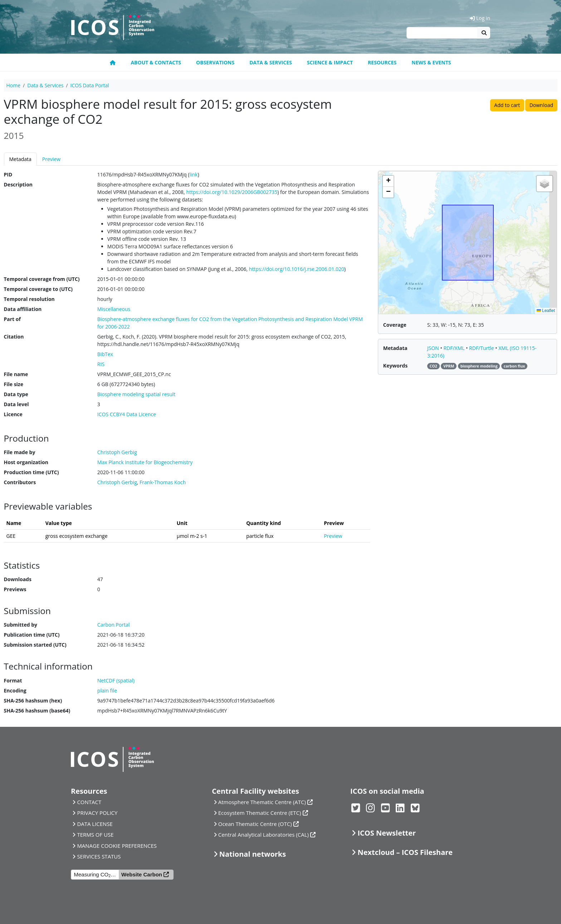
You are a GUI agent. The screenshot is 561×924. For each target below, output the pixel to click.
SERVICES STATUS (99, 856)
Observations (215, 62)
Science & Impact (330, 62)
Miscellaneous (114, 309)
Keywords (395, 366)
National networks (253, 854)
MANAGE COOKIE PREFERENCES (117, 846)
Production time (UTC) (31, 472)
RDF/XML (455, 348)
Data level (16, 404)
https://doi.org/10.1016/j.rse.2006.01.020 (297, 269)
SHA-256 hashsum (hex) (33, 701)
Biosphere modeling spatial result (136, 394)
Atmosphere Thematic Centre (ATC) (262, 802)
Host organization (26, 462)
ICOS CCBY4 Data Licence (127, 414)
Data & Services (271, 62)
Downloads (18, 579)
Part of (12, 319)
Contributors (20, 482)
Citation (14, 337)
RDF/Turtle (482, 348)
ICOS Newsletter (387, 833)
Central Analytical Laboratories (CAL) (264, 835)
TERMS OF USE (95, 835)
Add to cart (507, 105)
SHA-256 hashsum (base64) (37, 711)
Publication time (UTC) (32, 635)
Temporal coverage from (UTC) (42, 279)
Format (13, 680)
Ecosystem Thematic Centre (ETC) (260, 813)
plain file (107, 690)
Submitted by (21, 625)
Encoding (15, 690)
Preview (51, 159)
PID (8, 174)
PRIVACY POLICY (97, 813)
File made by (20, 452)
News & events (431, 62)
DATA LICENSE (95, 824)
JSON (434, 348)
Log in (480, 18)
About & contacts (156, 62)
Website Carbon (142, 874)
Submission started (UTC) (35, 645)
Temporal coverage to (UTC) (38, 289)
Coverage (395, 325)
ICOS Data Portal (90, 85)
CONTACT (89, 802)
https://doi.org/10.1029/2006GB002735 (232, 192)
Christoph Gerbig (117, 482)
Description (18, 184)
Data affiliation (23, 309)
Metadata (20, 159)
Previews (15, 589)
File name (16, 374)
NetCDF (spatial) (116, 680)
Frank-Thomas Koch (163, 482)
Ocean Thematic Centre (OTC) (255, 824)
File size (14, 384)
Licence (13, 414)
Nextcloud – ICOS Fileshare (405, 852)
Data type (16, 394)
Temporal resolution (29, 299)
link (193, 174)
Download (541, 105)
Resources (382, 62)
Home (14, 85)
